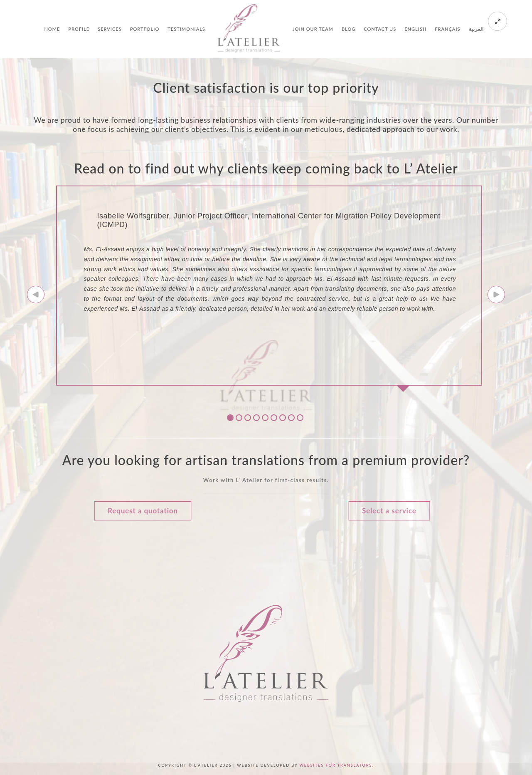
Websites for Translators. (336, 765)
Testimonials (186, 29)
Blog (349, 29)
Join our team (313, 29)
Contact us (380, 29)
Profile (79, 29)
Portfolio (145, 29)
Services (110, 29)
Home (52, 29)
